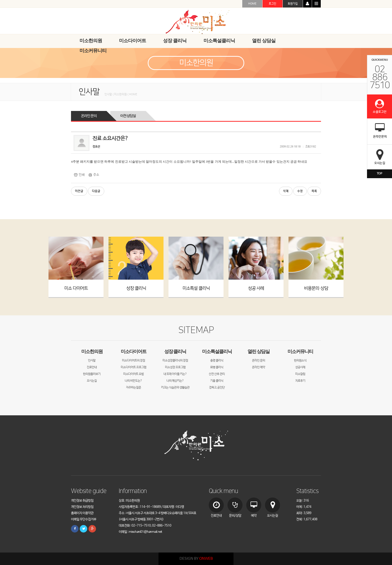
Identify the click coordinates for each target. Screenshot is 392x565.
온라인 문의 (89, 116)
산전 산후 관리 (217, 374)
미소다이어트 (133, 351)
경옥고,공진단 (217, 388)
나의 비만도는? (133, 381)
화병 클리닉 (217, 367)
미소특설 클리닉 (196, 288)
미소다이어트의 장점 (133, 361)
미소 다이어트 (76, 288)
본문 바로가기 (0, 0)
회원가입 (293, 4)
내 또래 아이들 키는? (175, 374)
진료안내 (92, 367)
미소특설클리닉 (217, 351)
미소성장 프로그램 (175, 367)
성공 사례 (256, 288)
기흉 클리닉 (217, 381)
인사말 (92, 361)
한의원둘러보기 (92, 374)
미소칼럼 (300, 374)
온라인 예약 (258, 367)
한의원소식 (300, 361)
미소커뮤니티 (300, 351)
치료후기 (300, 381)
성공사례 (300, 367)
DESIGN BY (196, 559)
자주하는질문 (133, 388)
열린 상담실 (258, 351)
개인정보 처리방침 (82, 507)
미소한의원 (92, 351)
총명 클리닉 (217, 361)
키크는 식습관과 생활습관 (175, 388)
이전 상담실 (128, 116)
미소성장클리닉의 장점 (175, 361)
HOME (252, 4)
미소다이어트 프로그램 (133, 367)
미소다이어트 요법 (133, 374)
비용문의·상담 (316, 288)
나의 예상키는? (175, 381)
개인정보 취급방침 (82, 501)
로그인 (272, 4)
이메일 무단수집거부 (84, 519)
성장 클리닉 (136, 288)
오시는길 (92, 381)
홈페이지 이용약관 (82, 513)
